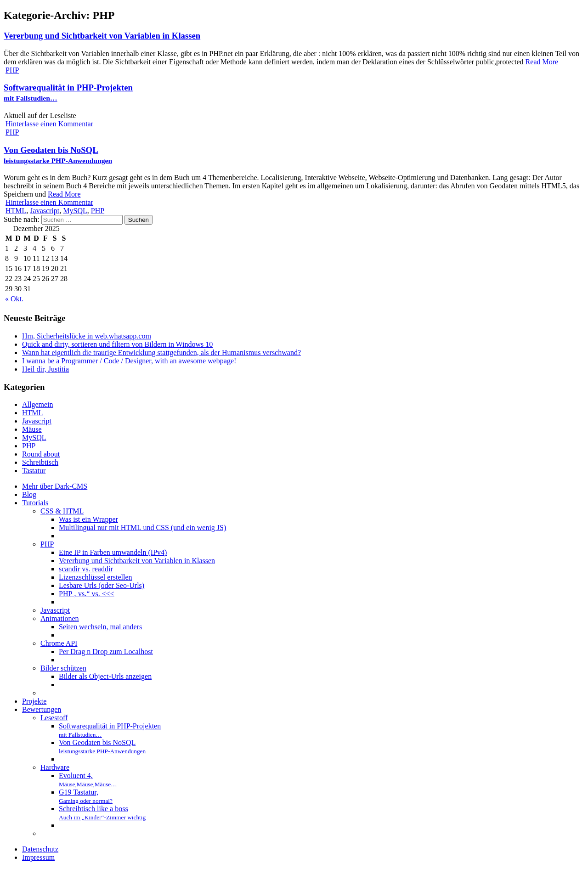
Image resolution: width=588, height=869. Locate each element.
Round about (41, 454)
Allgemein (38, 404)
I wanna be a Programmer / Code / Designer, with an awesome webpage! (129, 361)
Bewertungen (42, 709)
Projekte (34, 701)
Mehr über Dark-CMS (55, 486)
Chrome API (59, 643)
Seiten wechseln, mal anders (100, 627)
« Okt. (14, 299)
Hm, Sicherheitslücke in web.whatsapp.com (87, 336)
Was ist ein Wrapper (88, 519)
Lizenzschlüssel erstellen (96, 577)
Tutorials (35, 503)
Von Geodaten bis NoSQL (58, 155)
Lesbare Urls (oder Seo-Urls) (102, 585)
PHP (12, 70)
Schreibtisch (40, 462)
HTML (16, 211)
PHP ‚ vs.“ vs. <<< (87, 594)
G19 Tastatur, (86, 796)
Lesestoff (54, 718)
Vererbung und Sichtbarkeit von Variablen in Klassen (102, 36)
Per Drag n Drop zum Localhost (106, 652)
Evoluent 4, (88, 780)
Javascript (45, 211)
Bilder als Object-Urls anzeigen (105, 676)
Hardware (55, 767)
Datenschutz (40, 849)
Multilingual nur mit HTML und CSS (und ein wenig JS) (142, 528)
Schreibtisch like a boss (102, 813)
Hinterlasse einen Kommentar (49, 124)
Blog (29, 494)
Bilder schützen (63, 668)
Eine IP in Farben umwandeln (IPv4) (113, 552)
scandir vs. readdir (86, 569)
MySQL (75, 211)
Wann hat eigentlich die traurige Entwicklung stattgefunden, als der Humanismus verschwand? (161, 353)
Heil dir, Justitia (45, 369)
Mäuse (32, 429)
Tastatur (34, 471)
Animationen (60, 618)
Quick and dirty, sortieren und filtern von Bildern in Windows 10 (117, 344)
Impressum (38, 857)
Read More (542, 62)
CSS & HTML (62, 511)
